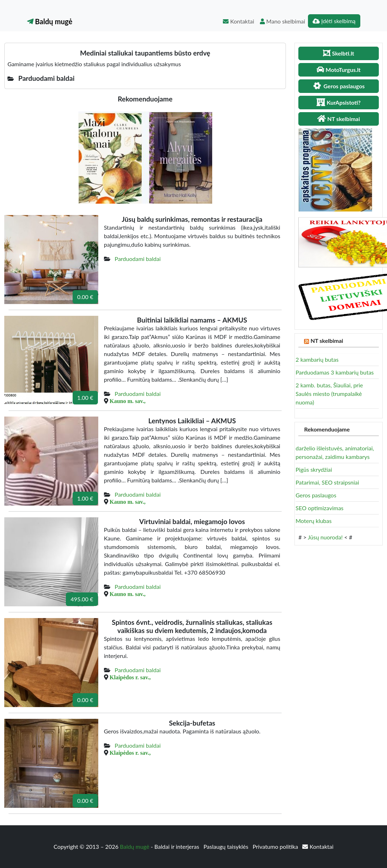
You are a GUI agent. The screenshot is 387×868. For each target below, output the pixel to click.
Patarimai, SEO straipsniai (327, 482)
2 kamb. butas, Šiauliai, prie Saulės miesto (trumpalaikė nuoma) (329, 394)
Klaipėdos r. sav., (130, 677)
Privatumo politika (276, 846)
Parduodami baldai (138, 259)
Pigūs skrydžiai (314, 469)
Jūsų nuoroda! (325, 537)
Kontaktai (238, 21)
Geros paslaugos (316, 495)
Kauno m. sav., (128, 401)
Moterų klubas (313, 521)
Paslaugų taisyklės (226, 846)
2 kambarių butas (317, 359)
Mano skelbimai (283, 21)
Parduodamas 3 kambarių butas (335, 372)
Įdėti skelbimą (334, 21)
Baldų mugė (50, 21)
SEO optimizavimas (320, 508)
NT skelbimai (327, 341)
